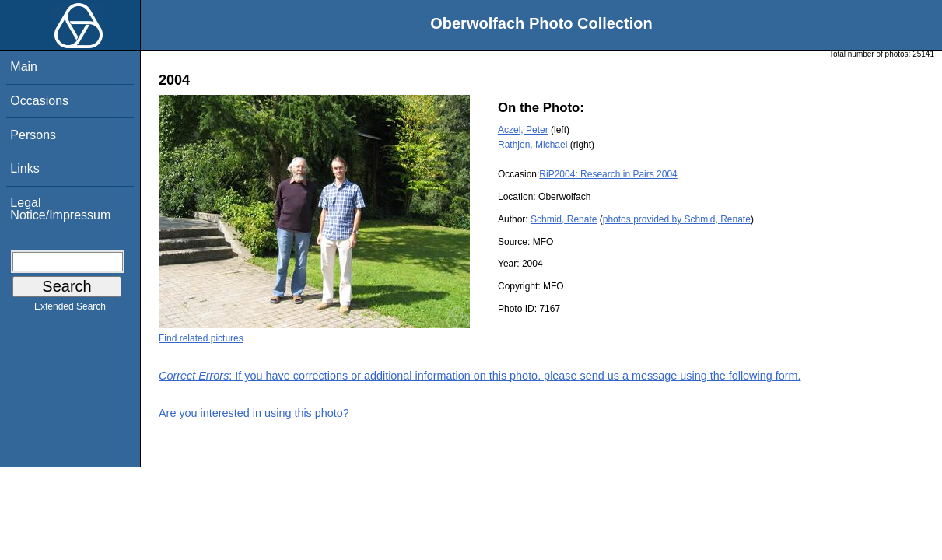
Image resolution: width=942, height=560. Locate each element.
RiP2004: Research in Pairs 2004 (608, 174)
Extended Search (70, 310)
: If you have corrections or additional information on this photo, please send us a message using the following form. (480, 376)
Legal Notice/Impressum (60, 209)
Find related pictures (201, 338)
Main (24, 66)
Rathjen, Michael (532, 145)
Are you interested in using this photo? (254, 413)
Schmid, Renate (564, 219)
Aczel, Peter (523, 130)
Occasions (39, 101)
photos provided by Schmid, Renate (677, 219)
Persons (33, 135)
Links (25, 168)
